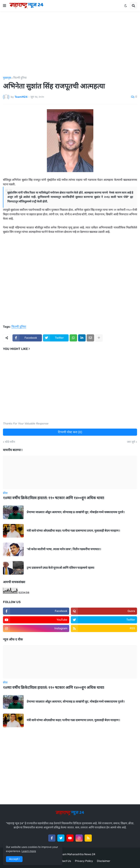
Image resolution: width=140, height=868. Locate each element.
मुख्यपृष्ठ (7, 78)
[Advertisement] (70, 44)
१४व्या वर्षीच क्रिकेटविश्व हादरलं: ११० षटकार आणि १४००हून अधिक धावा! (54, 498)
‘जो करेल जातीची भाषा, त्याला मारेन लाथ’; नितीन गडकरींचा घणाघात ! (64, 549)
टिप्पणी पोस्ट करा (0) (70, 432)
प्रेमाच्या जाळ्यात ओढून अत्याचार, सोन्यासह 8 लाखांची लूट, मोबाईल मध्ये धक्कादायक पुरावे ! (76, 512)
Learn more (29, 851)
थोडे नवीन (10, 442)
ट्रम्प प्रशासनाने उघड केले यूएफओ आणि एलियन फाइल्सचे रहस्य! (61, 568)
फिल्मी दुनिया (20, 78)
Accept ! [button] (14, 859)
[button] (5, 6)
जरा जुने (131, 442)
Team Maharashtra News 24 (78, 854)
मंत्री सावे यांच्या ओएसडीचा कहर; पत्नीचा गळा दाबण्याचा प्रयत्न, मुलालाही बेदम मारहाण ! (73, 531)
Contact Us (64, 861)
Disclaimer (104, 861)
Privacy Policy (84, 861)
